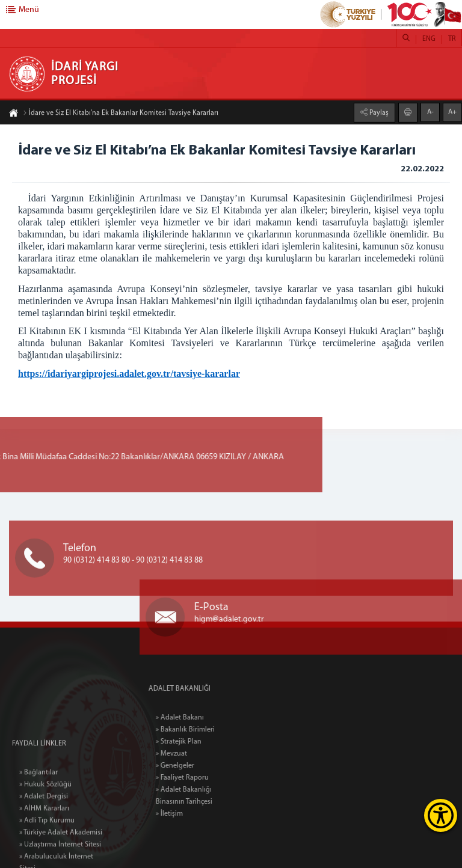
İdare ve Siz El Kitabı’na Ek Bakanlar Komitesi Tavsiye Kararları (121, 114)
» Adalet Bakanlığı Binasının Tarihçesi (205, 796)
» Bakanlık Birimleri (206, 730)
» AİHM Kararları (44, 851)
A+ (452, 112)
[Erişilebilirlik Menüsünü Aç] (441, 815)
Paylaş (378, 112)
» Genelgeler (196, 766)
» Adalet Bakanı (200, 718)
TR (452, 39)
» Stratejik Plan (199, 742)
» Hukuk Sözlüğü (45, 827)
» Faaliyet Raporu (203, 778)
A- (430, 112)
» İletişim (190, 814)
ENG (429, 39)
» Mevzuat (192, 754)
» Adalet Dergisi (44, 839)
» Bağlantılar (38, 815)
